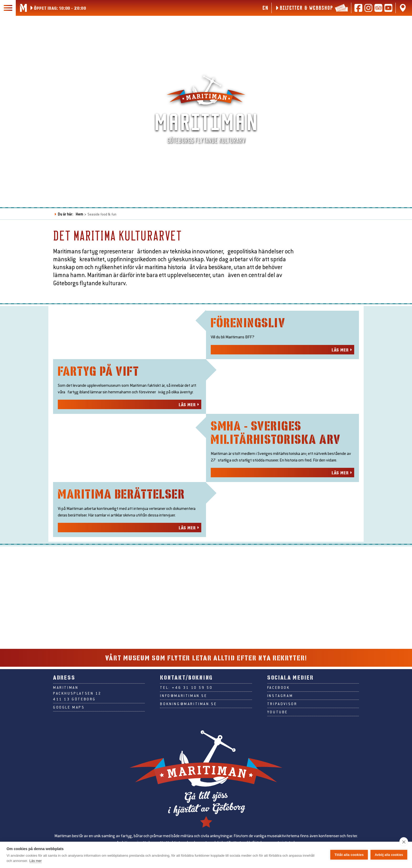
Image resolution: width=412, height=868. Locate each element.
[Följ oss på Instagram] (368, 8)
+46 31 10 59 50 (192, 703)
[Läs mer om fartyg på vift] (130, 474)
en (265, 8)
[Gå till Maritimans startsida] (23, 8)
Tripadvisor (282, 720)
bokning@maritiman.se (188, 720)
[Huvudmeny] (8, 8)
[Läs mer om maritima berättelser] (130, 646)
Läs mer (36, 861)
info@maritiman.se (184, 711)
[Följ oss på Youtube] (388, 8)
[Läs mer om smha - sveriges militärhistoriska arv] (282, 560)
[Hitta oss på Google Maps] (403, 8)
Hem (79, 214)
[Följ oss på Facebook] (358, 8)
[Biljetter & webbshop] (311, 8)
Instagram (280, 711)
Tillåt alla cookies (349, 855)
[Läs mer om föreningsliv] (282, 387)
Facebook (279, 703)
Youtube (278, 728)
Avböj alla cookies (389, 855)
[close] (404, 842)
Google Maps (69, 723)
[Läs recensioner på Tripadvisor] (378, 8)
